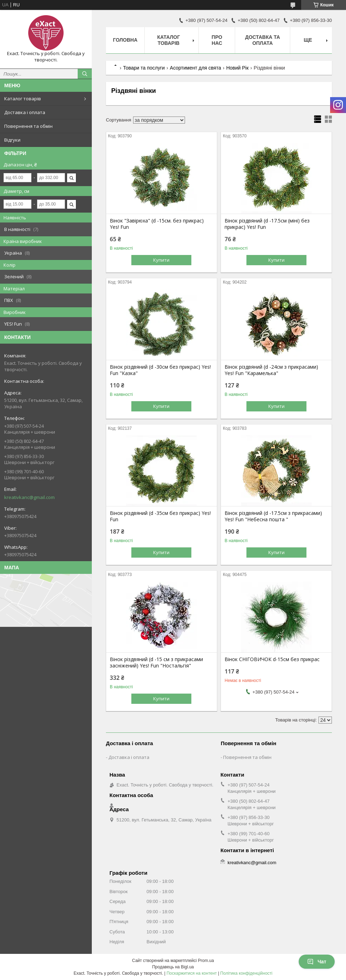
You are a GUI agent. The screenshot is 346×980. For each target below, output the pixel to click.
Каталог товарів (23, 99)
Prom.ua (206, 961)
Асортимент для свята (195, 68)
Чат (317, 962)
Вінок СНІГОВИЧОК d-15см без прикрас (272, 659)
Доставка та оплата (263, 40)
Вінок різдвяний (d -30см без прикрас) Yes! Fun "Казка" (160, 370)
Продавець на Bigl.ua (173, 967)
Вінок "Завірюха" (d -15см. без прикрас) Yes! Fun (157, 224)
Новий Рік (237, 68)
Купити (161, 260)
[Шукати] (85, 74)
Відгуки (12, 140)
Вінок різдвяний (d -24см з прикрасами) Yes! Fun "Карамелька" (271, 370)
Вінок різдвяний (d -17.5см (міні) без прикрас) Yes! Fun (267, 224)
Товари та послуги (144, 68)
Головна (125, 40)
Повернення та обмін (28, 126)
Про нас (217, 40)
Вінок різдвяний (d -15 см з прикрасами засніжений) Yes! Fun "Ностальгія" (156, 663)
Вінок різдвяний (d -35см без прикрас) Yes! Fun (160, 516)
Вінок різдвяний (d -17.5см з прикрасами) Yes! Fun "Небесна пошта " (273, 516)
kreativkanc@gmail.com (29, 497)
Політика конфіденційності (246, 973)
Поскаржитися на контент (192, 973)
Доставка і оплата (25, 112)
